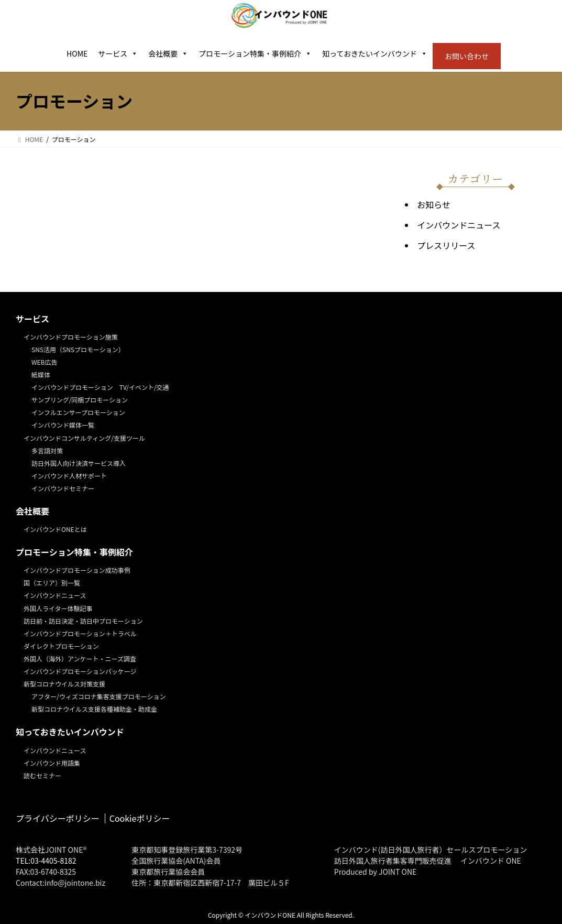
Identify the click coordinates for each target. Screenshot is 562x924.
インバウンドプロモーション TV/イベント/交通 (100, 387)
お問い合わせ (467, 56)
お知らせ (434, 204)
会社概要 (168, 53)
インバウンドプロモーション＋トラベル (80, 633)
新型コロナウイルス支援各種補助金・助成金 (94, 709)
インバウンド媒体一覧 (63, 425)
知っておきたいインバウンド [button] (375, 53)
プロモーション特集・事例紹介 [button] (255, 53)
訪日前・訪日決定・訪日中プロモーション (83, 621)
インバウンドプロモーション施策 (71, 337)
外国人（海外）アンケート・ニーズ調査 (80, 659)
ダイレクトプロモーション (61, 646)
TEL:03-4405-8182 (46, 861)
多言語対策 (47, 450)
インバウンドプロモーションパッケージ (80, 671)
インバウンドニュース (459, 225)
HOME (77, 53)
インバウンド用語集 (52, 763)
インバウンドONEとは (55, 529)
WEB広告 (45, 362)
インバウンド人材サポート (69, 476)
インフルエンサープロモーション (78, 412)
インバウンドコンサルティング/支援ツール (84, 438)
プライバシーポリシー (58, 818)
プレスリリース (446, 245)
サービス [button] (118, 53)
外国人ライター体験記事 (58, 608)
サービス (32, 319)
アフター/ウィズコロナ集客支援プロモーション (98, 696)
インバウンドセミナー (63, 488)
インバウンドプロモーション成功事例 (77, 570)
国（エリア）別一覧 (52, 583)
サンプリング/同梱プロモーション (80, 400)
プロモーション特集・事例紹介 (74, 552)
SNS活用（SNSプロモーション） (78, 349)
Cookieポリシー (140, 818)
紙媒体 (41, 374)
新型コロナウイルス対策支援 (64, 684)
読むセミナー (42, 775)
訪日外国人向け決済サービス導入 (79, 463)
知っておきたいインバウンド (70, 732)
